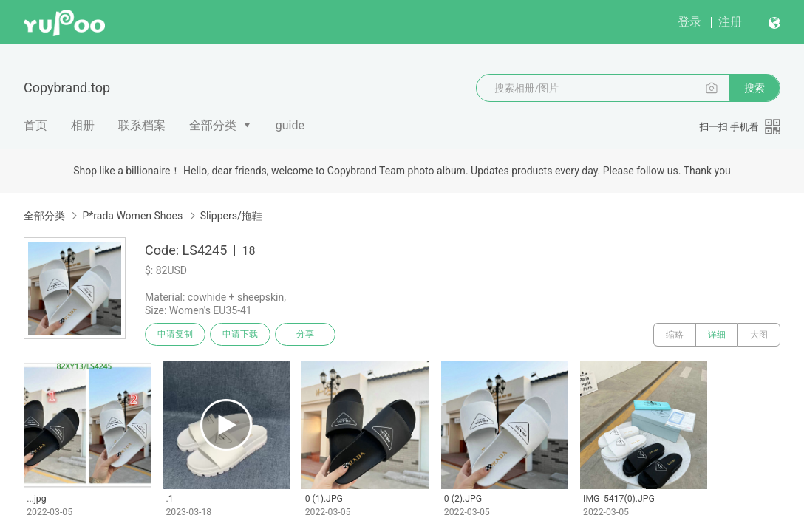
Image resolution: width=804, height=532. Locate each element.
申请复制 (176, 335)
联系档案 (142, 125)
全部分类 (213, 125)
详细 (717, 335)
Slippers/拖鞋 (231, 216)
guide (290, 125)
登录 (689, 22)
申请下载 (242, 335)
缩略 (675, 335)
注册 (730, 22)
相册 (83, 125)
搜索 (754, 88)
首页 (35, 125)
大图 (759, 335)
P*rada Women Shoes (132, 216)
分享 (309, 335)
